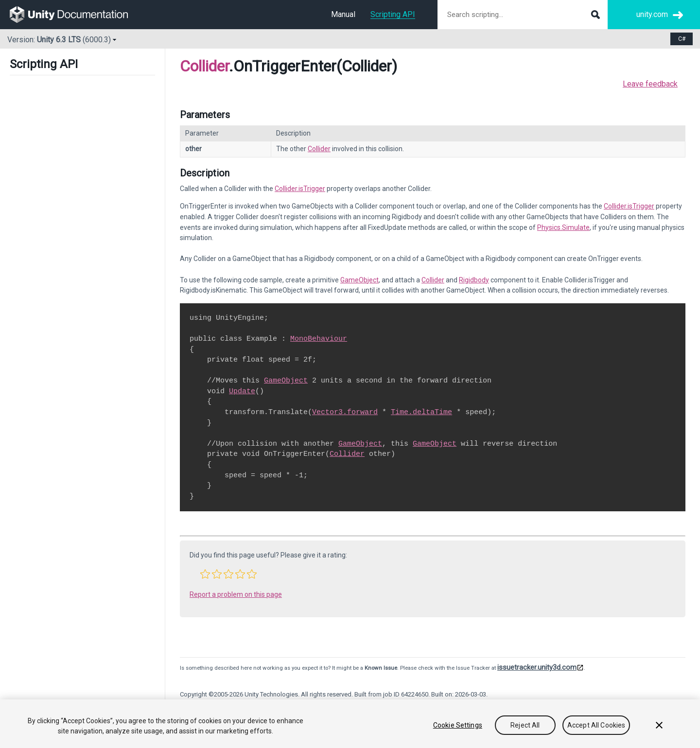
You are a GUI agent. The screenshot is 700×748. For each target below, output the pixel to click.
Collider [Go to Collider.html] (319, 149)
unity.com (652, 14)
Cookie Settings (458, 725)
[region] (350, 724)
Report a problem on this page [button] (236, 594)
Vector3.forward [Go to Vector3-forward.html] (345, 412)
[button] (205, 574)
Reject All (525, 725)
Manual (343, 14)
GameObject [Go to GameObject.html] (359, 280)
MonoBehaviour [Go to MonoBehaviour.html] (319, 339)
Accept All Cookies (596, 725)
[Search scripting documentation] (523, 15)
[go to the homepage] (76, 15)
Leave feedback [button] (650, 84)
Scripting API (393, 14)
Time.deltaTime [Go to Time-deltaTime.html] (421, 412)
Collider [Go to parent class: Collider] (204, 66)
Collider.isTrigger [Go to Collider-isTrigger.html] (300, 189)
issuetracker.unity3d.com (537, 667)
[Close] (659, 725)
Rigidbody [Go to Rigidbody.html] (474, 280)
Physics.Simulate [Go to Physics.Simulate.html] (563, 227)
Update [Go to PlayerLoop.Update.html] (242, 391)
